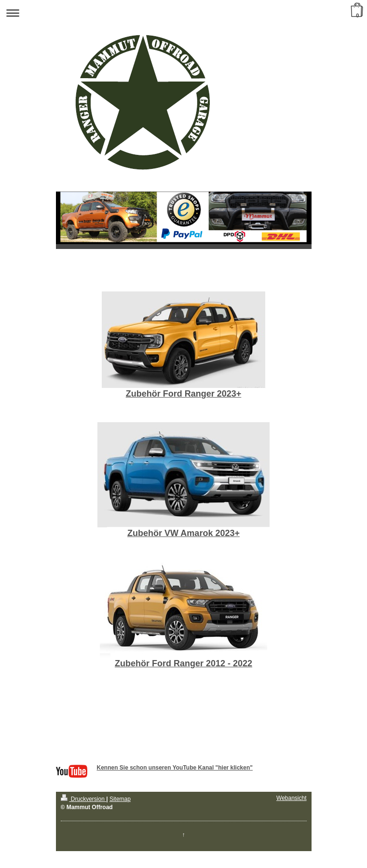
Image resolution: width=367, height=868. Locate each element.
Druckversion (84, 799)
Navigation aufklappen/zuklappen (183, 13)
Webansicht (291, 798)
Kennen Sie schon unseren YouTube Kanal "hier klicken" (175, 768)
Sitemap (120, 799)
